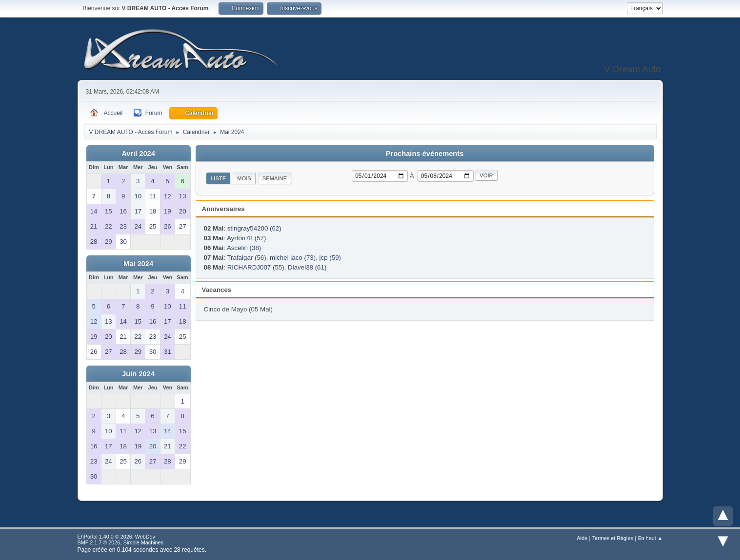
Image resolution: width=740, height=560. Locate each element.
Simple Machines (143, 542)
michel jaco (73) (293, 258)
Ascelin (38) (244, 248)
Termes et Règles (613, 538)
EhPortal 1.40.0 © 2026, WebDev (116, 537)
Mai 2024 (138, 264)
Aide (582, 538)
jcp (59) (330, 258)
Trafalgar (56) (246, 258)
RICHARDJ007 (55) (256, 267)
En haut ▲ (650, 538)
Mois (244, 178)
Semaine (275, 178)
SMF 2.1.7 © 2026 (99, 542)
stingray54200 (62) (254, 228)
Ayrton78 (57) (247, 238)
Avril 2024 (138, 154)
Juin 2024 (138, 374)
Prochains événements (425, 154)
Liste (219, 178)
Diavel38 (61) (307, 267)
